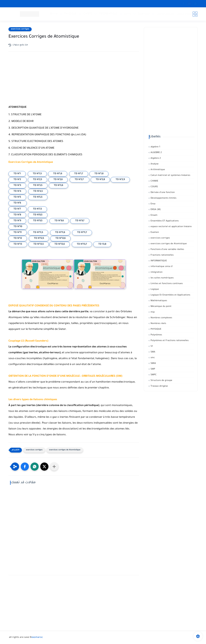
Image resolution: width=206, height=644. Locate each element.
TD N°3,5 (38, 186)
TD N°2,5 (38, 180)
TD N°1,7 (79, 174)
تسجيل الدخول (165, 14)
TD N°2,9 (120, 180)
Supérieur (144, 14)
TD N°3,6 (58, 186)
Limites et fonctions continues (166, 284)
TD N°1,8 (99, 174)
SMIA (153, 363)
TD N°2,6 (58, 180)
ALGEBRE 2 (156, 153)
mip (152, 312)
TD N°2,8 (100, 180)
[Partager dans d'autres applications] (54, 467)
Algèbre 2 (155, 158)
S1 (151, 346)
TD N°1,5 (37, 174)
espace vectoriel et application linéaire (171, 227)
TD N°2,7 (80, 180)
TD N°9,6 (59, 221)
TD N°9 (17, 221)
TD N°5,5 (38, 197)
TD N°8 (17, 215)
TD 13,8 (102, 244)
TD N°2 (18, 180)
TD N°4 (17, 191)
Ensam (154, 215)
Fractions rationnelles (162, 255)
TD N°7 (18, 209)
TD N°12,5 (39, 238)
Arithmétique (157, 170)
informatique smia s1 (161, 267)
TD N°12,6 (61, 238)
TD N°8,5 (38, 215)
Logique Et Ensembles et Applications (170, 295)
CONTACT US (16, 4)
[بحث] (195, 14)
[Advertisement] (74, 82)
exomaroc (37, 637)
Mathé (54, 14)
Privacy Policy (76, 4)
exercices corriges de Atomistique (65, 450)
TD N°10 (18, 227)
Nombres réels (158, 324)
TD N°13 (18, 244)
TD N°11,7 (82, 233)
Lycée (128, 14)
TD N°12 (18, 238)
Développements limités (163, 198)
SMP (153, 369)
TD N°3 (17, 186)
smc (152, 358)
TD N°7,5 (37, 209)
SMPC (153, 375)
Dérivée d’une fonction (162, 192)
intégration (156, 272)
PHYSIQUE (71, 14)
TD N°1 (17, 174)
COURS (154, 187)
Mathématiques (158, 301)
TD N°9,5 (38, 221)
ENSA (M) (155, 210)
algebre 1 (155, 147)
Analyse (154, 164)
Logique (154, 289)
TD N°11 (18, 233)
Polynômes (156, 335)
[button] (25, 467)
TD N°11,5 (38, 233)
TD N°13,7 (82, 244)
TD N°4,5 (38, 191)
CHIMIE (88, 14)
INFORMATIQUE (108, 14)
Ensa (153, 204)
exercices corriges (20, 29)
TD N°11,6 (60, 233)
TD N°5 (17, 197)
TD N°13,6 (60, 244)
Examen (154, 232)
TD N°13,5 (39, 244)
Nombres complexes (161, 318)
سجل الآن (91, 4)
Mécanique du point (161, 306)
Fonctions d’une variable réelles (167, 249)
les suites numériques (162, 278)
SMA (153, 352)
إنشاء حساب (184, 14)
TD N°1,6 (58, 174)
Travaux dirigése (159, 386)
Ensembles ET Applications (164, 221)
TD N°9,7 (80, 221)
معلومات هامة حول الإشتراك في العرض (46, 4)
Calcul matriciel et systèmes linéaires (170, 175)
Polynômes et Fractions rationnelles (169, 341)
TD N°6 (18, 203)
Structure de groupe (161, 381)
